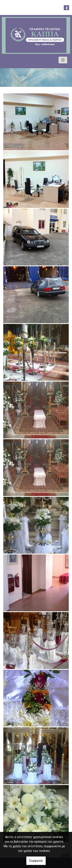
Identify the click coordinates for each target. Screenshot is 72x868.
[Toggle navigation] (63, 60)
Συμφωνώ (36, 861)
